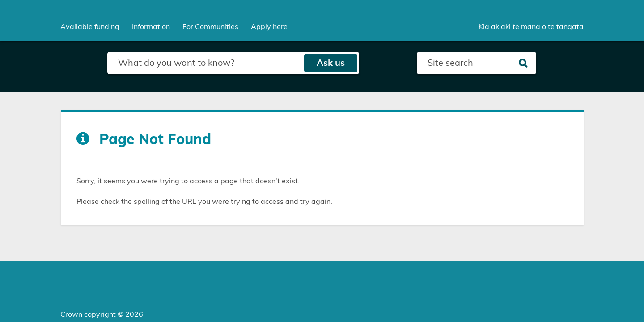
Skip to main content (0, 0)
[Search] (523, 63)
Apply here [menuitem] (269, 27)
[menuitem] (90, 27)
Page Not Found (155, 140)
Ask (331, 63)
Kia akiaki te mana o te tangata (531, 27)
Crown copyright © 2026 (102, 314)
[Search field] (205, 63)
